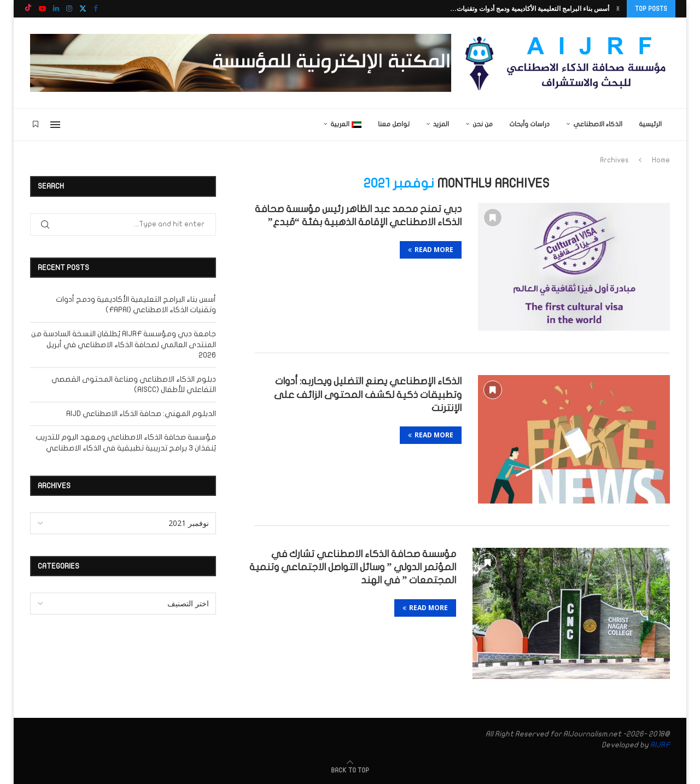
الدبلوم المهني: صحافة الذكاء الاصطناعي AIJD (141, 414)
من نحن (483, 124)
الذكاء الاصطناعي (598, 124)
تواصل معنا (394, 124)
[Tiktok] (28, 9)
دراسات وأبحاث (529, 124)
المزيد (441, 124)
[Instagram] (69, 9)
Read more (431, 250)
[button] (618, 9)
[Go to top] (350, 770)
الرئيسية (650, 124)
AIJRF (660, 745)
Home (661, 160)
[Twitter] (83, 9)
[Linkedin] (56, 9)
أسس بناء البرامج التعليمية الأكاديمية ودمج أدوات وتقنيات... (530, 8)
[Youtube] (42, 9)
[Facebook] (95, 9)
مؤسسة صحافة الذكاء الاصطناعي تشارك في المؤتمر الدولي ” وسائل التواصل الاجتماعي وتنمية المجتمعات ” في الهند (353, 567)
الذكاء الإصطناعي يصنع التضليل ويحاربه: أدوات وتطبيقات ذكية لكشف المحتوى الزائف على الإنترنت (368, 395)
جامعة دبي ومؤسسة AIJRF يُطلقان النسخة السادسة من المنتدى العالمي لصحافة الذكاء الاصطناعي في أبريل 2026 (124, 344)
